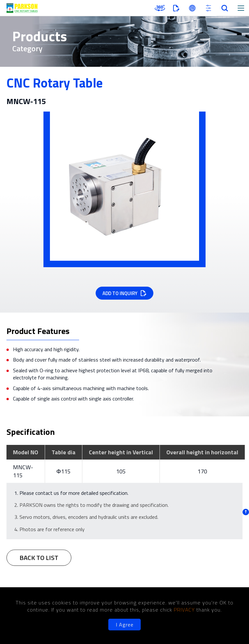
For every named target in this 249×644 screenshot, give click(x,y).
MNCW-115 (23, 471)
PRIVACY (185, 610)
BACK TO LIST (39, 561)
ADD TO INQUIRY (120, 293)
